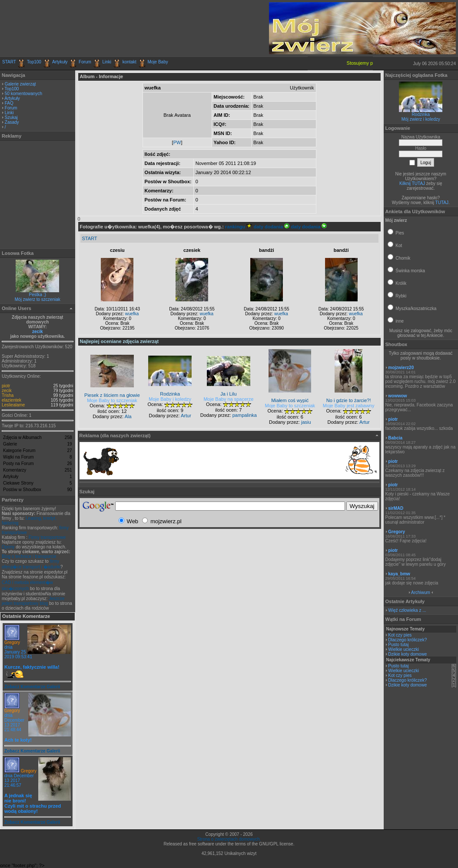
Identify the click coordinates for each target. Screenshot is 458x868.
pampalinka (245, 415)
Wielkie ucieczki (403, 649)
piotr (6, 386)
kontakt (129, 62)
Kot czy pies (400, 635)
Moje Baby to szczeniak (112, 400)
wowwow (397, 396)
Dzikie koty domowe (407, 654)
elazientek (12, 400)
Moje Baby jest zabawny (349, 406)
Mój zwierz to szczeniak (38, 299)
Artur (186, 416)
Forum (85, 62)
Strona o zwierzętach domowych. (229, 839)
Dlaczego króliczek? (407, 640)
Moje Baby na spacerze (228, 399)
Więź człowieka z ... (407, 610)
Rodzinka (421, 114)
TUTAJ (442, 203)
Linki (107, 62)
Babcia (395, 438)
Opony (8, 547)
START (9, 62)
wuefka (132, 314)
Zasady (12, 122)
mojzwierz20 (401, 368)
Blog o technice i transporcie (29, 556)
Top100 (34, 62)
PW (177, 142)
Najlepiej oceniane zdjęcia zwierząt (119, 341)
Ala (128, 416)
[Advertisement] (104, 28)
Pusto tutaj (398, 645)
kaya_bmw (399, 574)
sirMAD (396, 508)
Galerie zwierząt (20, 84)
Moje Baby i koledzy (170, 399)
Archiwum (421, 592)
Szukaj (11, 117)
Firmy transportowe (47, 537)
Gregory (12, 642)
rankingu (239, 227)
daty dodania (271, 227)
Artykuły (60, 62)
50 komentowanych (23, 94)
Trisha (8, 395)
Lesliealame (13, 405)
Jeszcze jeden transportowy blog (33, 601)
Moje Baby (158, 62)
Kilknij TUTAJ (412, 183)
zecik (37, 332)
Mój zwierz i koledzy (421, 119)
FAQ (9, 103)
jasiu (306, 422)
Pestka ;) (38, 295)
